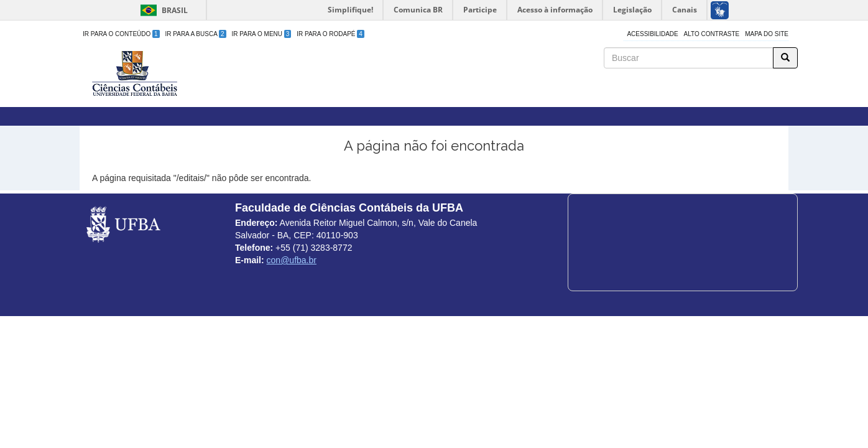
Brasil (162, 10)
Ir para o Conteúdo (121, 34)
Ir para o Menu (262, 34)
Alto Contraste (712, 34)
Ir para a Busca (196, 34)
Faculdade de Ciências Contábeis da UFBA (347, 55)
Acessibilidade (652, 34)
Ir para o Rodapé (330, 34)
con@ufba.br (292, 260)
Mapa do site (767, 34)
